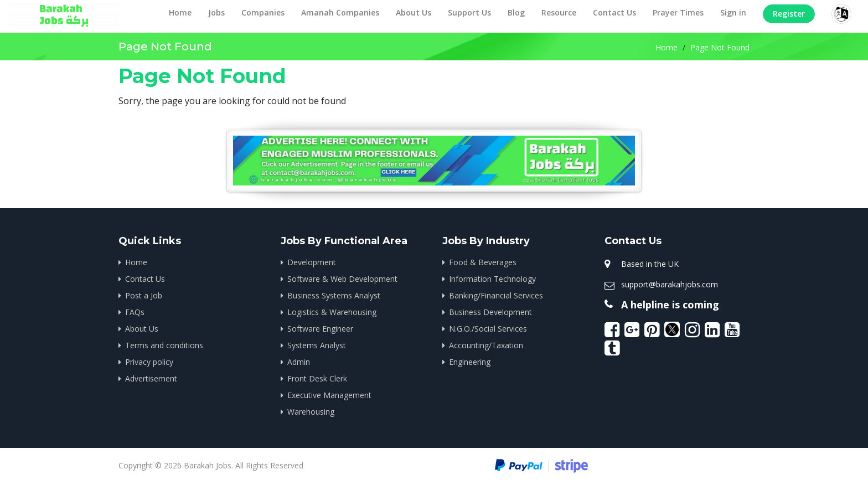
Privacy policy (149, 362)
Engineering (470, 362)
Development (312, 262)
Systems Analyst (317, 345)
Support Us (469, 12)
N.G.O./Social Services (488, 329)
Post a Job (144, 295)
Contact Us (614, 12)
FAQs (135, 312)
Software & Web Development (342, 279)
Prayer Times (678, 12)
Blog (516, 12)
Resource (559, 12)
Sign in (733, 12)
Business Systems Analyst (334, 295)
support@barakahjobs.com (670, 284)
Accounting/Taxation (486, 345)
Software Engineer (320, 329)
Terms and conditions (164, 345)
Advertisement (151, 378)
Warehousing (311, 412)
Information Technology (492, 279)
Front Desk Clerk (317, 378)
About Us (414, 12)
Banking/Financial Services (496, 295)
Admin (299, 362)
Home (180, 12)
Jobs (216, 12)
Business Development (490, 312)
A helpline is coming (670, 305)
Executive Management (329, 395)
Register (789, 14)
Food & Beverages (483, 262)
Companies (263, 12)
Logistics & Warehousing (332, 312)
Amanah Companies (340, 12)
